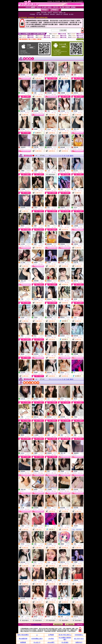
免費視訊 (29, 75)
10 (61, 156)
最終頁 (72, 156)
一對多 (82, 129)
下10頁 (68, 156)
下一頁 (64, 156)
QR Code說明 (80, 39)
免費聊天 (29, 93)
